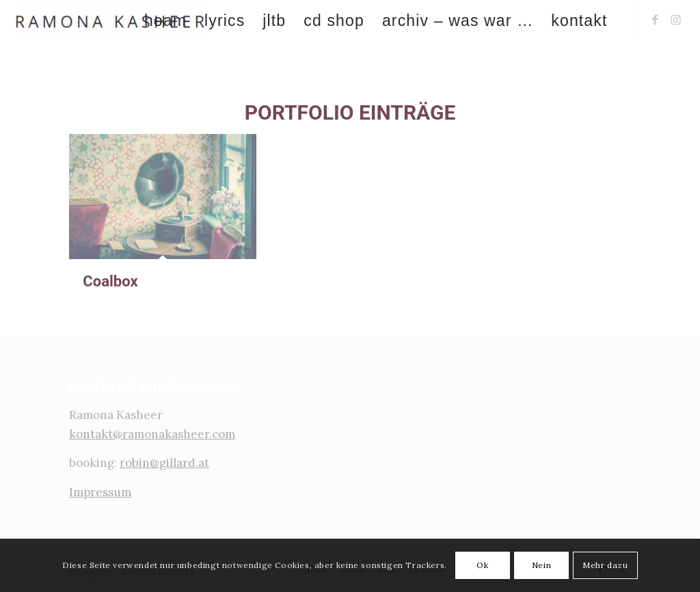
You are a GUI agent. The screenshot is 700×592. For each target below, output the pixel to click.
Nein (541, 565)
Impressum (100, 492)
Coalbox (110, 281)
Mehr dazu (605, 565)
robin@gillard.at (164, 463)
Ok (482, 565)
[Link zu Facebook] (656, 20)
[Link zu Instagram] (676, 20)
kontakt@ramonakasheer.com (152, 434)
